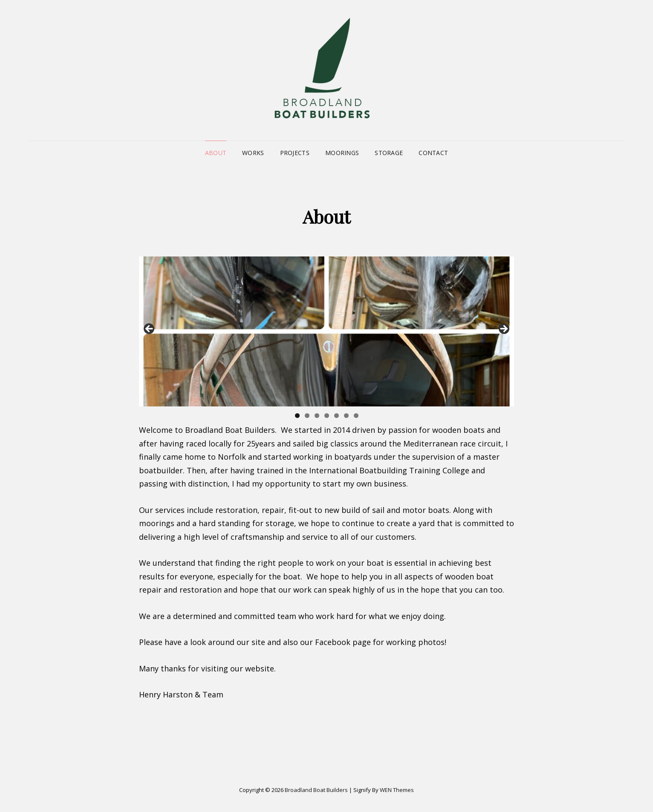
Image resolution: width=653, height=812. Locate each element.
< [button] (150, 329)
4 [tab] (327, 416)
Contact (433, 153)
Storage (389, 153)
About (216, 153)
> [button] (503, 329)
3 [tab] (317, 416)
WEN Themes (397, 790)
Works (253, 153)
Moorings (342, 153)
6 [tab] (346, 416)
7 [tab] (356, 416)
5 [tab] (337, 416)
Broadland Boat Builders (316, 790)
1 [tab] (297, 416)
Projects (295, 153)
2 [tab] (307, 416)
